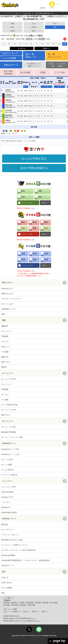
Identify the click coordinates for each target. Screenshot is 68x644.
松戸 (55, 23)
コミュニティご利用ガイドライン (15, 545)
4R (20, 44)
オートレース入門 (8, 410)
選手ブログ (6, 362)
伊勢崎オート (17, 612)
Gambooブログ (7, 497)
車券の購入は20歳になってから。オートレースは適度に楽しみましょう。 (22, 621)
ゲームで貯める (7, 470)
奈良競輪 (6, 605)
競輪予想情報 (27, 13)
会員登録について (8, 309)
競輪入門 (5, 357)
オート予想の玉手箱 (9, 405)
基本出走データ (11, 65)
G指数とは (46, 48)
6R (31, 44)
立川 (34, 23)
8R (42, 44)
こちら (32, 208)
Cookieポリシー (8, 566)
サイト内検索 (7, 588)
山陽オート (45, 612)
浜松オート (27, 612)
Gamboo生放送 (7, 492)
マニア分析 (60, 73)
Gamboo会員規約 (8, 555)
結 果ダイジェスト (55, 56)
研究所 (4, 367)
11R (59, 44)
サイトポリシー (7, 530)
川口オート (7, 612)
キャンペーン (7, 331)
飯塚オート (36, 612)
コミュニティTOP (8, 487)
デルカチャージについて (11, 299)
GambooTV (6, 507)
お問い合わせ (7, 583)
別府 (34, 31)
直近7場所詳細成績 (8, 73)
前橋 (12, 23)
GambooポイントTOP (10, 449)
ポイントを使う (7, 459)
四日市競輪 (54, 603)
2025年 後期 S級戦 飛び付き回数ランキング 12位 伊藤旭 (18, 141)
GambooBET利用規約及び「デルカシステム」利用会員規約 (25, 560)
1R (4, 44)
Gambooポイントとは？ (11, 454)
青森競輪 (6, 603)
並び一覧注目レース (31, 56)
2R (9, 44)
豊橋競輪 (45, 603)
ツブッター (6, 502)
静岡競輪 (38, 603)
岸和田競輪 (15, 605)
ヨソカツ (5, 341)
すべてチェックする (26, 203)
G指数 (43, 73)
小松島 (12, 31)
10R (53, 44)
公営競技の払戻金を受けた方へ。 (12, 616)
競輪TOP (5, 326)
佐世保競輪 (31, 605)
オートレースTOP (8, 379)
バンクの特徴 (9, 58)
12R (65, 44)
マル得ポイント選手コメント (34, 65)
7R (37, 44)
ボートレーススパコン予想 (12, 437)
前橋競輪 (14, 603)
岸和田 (34, 27)
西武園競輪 (30, 603)
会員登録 (42, 8)
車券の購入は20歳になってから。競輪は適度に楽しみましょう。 (20, 618)
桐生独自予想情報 (8, 432)
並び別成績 (25, 73)
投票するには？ (7, 294)
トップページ (7, 13)
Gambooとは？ (7, 288)
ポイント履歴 (7, 465)
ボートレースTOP (8, 427)
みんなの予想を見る (34, 159)
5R (26, 44)
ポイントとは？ (7, 304)
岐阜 (12, 27)
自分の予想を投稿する (34, 168)
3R (15, 44)
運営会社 (5, 524)
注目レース (6, 347)
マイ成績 (5, 352)
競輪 (17, 13)
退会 (3, 593)
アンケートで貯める (9, 475)
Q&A (3, 314)
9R (48, 44)
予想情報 (5, 336)
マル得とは (22, 48)
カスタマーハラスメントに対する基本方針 (18, 550)
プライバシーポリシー (10, 535)
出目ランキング (10, 53)
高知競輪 (23, 605)
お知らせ (5, 577)
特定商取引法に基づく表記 (12, 540)
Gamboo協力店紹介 (9, 512)
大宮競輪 (21, 603)
